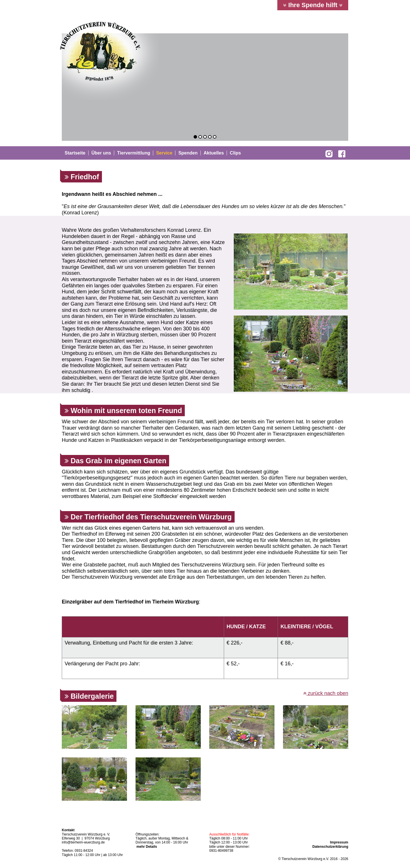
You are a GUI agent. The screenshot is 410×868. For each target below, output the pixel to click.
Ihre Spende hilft (313, 5)
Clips (235, 153)
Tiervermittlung (134, 153)
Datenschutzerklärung (330, 847)
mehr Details (147, 847)
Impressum (339, 842)
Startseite (75, 153)
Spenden (188, 153)
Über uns (101, 153)
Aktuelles (214, 153)
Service (164, 153)
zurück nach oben (326, 693)
